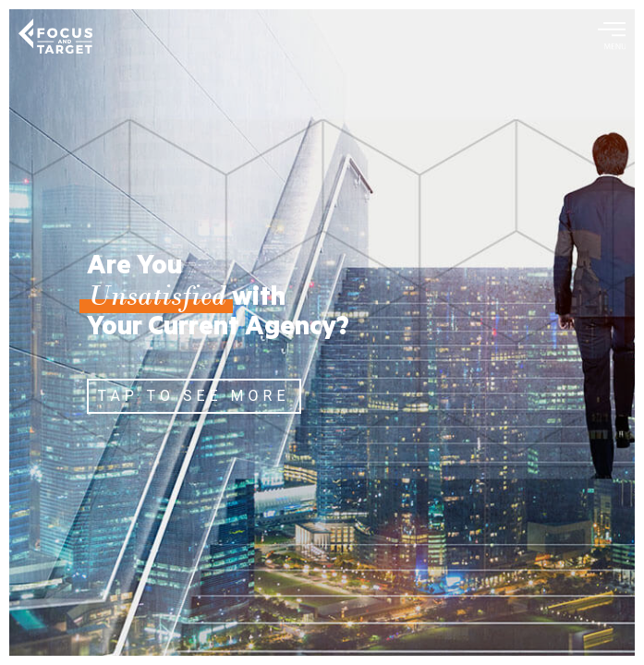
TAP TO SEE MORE (194, 396)
